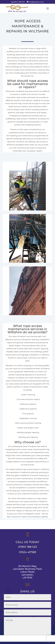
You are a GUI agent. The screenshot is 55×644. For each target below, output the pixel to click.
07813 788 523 (28, 550)
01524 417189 (28, 555)
